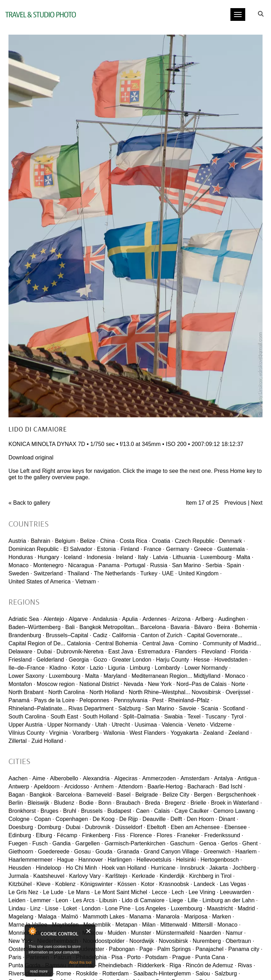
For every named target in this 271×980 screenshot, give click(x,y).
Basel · (125, 795)
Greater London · (133, 660)
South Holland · (102, 717)
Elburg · (45, 835)
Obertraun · (240, 941)
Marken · (223, 917)
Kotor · (80, 668)
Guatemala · (232, 549)
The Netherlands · (116, 573)
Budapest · (121, 811)
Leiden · (19, 900)
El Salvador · (80, 549)
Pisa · (119, 957)
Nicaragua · (83, 565)
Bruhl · (71, 811)
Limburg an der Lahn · (230, 900)
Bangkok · (42, 795)
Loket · (72, 908)
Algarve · (80, 619)
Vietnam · (87, 582)
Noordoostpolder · (105, 941)
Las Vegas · (235, 884)
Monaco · (20, 565)
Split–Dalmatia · (143, 717)
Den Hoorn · (202, 819)
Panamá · (20, 700)
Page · (147, 949)
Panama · (110, 565)
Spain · (235, 565)
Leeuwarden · (237, 892)
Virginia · (60, 733)
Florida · (241, 652)
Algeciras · (128, 778)
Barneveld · (101, 795)
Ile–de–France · (28, 668)
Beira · (225, 627)
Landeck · (206, 884)
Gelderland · (52, 660)
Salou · (204, 973)
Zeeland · (240, 733)
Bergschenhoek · (238, 795)
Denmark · (232, 541)
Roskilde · (88, 973)
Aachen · (20, 778)
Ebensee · (237, 827)
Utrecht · (122, 725)
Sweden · (20, 573)
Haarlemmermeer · (32, 860)
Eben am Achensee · (197, 827)
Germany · (179, 549)
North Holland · (108, 692)
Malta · (245, 557)
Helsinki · (188, 860)
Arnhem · (105, 787)
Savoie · (189, 708)
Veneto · (198, 725)
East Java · (122, 652)
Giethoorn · (22, 852)
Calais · (164, 811)
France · (154, 549)
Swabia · (175, 717)
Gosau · (84, 852)
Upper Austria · (27, 725)
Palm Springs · (176, 949)
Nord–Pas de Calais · (203, 684)
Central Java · (160, 643)
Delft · (178, 819)
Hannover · (92, 860)
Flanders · (187, 652)
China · (109, 541)
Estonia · (108, 549)
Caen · (144, 811)
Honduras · (22, 557)
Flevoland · (215, 652)
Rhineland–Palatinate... (38, 708)
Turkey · (150, 573)
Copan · (44, 819)
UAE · (169, 573)
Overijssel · (239, 692)
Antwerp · (20, 787)
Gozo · (102, 660)
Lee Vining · (204, 892)
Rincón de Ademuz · (211, 965)
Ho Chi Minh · (83, 868)
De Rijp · (130, 819)
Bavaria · (182, 627)
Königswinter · (98, 884)
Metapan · (128, 925)
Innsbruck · (194, 868)
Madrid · (248, 908)
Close (89, 931)
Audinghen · (233, 619)
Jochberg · (246, 868)
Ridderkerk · (153, 965)
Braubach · (130, 803)
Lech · (180, 892)
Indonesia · (100, 557)
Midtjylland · (209, 676)
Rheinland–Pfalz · (190, 700)
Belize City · (177, 795)
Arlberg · (206, 619)
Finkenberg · (98, 835)
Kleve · (45, 884)
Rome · (65, 973)
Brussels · (93, 811)
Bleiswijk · (40, 803)
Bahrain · (42, 541)
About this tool (80, 963)
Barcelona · (155, 627)
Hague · (67, 860)
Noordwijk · (143, 941)
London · (92, 908)
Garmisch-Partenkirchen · (136, 843)
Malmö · (71, 917)
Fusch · (42, 843)
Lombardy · (169, 668)
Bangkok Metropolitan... (109, 627)
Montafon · (22, 684)
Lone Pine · (119, 908)
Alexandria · (98, 778)
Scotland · (236, 708)
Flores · (166, 835)
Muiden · (118, 933)
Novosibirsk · (208, 692)
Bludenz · (66, 803)
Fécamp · (69, 835)
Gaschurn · (184, 843)
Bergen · (205, 795)
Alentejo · (56, 619)
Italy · (144, 557)
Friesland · (22, 660)
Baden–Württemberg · (36, 627)
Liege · (177, 900)
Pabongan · (124, 949)
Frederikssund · (224, 835)
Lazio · (98, 668)
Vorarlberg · (87, 733)
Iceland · (74, 557)
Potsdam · (158, 957)
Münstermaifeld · (177, 933)
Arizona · (183, 619)
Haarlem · (248, 852)
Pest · (159, 700)
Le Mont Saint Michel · (122, 892)
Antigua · (249, 778)
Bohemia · (247, 627)
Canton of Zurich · (163, 635)
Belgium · (67, 541)
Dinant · (228, 819)
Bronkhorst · (24, 811)
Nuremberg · (208, 941)
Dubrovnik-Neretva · (82, 652)
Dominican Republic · (35, 549)
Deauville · (156, 819)
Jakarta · (220, 868)
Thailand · (80, 573)
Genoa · (209, 843)
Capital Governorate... (215, 635)
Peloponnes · (96, 700)
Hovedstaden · (232, 660)
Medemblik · (98, 925)
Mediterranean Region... (162, 676)
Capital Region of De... (37, 643)
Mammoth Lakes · (105, 917)
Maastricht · (221, 908)
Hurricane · (165, 868)
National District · (101, 684)
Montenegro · (50, 565)
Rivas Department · (93, 708)
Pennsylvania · (132, 700)
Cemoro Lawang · (236, 811)
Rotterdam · (117, 973)
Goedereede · (55, 852)
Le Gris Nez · (25, 892)
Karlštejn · (118, 876)
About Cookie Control (32, 931)
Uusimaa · (147, 725)
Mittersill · (204, 925)
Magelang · (22, 917)
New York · (161, 684)
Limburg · (141, 668)
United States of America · (41, 582)
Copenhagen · (73, 819)
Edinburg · (21, 835)
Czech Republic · (196, 541)
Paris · (16, 957)
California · (126, 635)
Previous (235, 503)
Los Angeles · (152, 908)
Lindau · (19, 908)
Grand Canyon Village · (173, 852)
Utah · (103, 725)
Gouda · (105, 852)
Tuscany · (218, 717)
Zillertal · (19, 741)
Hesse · (203, 660)
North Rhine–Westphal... (159, 692)
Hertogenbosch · (221, 860)
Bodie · (88, 803)
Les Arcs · (85, 900)
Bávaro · (205, 627)
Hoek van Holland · (125, 868)
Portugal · (136, 565)
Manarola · (169, 917)
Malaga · (49, 917)
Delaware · (22, 652)
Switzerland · (50, 573)
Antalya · (225, 778)
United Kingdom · (200, 573)
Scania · (211, 708)
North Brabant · (28, 692)
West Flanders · (149, 733)
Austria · (19, 541)
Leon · (63, 900)
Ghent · (252, 843)
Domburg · (51, 827)
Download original (31, 457)
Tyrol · (239, 717)
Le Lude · (55, 892)
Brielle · (200, 803)
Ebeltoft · (158, 827)
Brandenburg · (26, 635)
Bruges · (51, 811)
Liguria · (118, 668)
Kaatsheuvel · (50, 876)
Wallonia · (116, 733)
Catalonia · (80, 643)
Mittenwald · (175, 925)
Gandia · (63, 843)
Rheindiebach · (117, 965)
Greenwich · (219, 852)
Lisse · (53, 908)
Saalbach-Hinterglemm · (164, 973)
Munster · (143, 933)
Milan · (150, 925)
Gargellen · (89, 843)
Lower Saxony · (28, 676)
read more (39, 971)
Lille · (194, 900)
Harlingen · (121, 860)
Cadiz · (102, 635)
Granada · (130, 852)
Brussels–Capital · (69, 635)
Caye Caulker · (193, 811)
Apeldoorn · (48, 787)
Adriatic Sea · (25, 619)
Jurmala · (20, 876)
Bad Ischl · (232, 787)
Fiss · (122, 835)
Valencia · (174, 725)
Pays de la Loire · (56, 700)
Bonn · (106, 803)
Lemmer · (42, 900)
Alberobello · (65, 778)
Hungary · (50, 557)
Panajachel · (211, 949)
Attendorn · (132, 787)
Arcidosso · (78, 787)
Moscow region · (57, 684)
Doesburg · (22, 827)
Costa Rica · (135, 541)
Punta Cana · (212, 957)
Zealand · (215, 733)
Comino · (190, 643)
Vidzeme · (222, 725)
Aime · (40, 778)
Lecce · (161, 892)
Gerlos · (231, 843)
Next (257, 503)
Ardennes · (156, 619)
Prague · (183, 957)
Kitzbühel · (22, 884)
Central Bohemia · (118, 643)
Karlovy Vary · (86, 876)
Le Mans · (80, 892)
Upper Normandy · (70, 725)
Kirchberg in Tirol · (212, 876)
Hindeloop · (50, 868)
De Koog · (105, 819)
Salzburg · (131, 708)
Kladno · (60, 668)
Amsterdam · (196, 778)
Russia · (160, 565)
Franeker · (190, 835)
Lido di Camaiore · (145, 900)
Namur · (236, 933)
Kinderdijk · (173, 876)
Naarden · (212, 933)
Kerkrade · (145, 876)
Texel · (195, 717)
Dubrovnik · (99, 827)
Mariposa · (197, 917)
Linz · (37, 908)
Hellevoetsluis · (156, 860)
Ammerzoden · (161, 778)
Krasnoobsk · (176, 884)
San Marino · (188, 565)
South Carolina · (29, 717)
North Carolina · (68, 692)
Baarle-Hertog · (167, 787)
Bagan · (18, 795)
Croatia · (162, 541)
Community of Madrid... (232, 643)
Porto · (135, 957)
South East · (66, 717)
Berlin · (17, 803)
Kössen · (128, 884)
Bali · (72, 627)
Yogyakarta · (186, 733)
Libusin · (110, 900)
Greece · (205, 549)
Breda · (154, 803)
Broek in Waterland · (236, 803)
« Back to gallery (29, 503)
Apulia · (131, 619)
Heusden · (21, 868)
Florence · (142, 835)
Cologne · (21, 819)
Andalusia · (106, 619)
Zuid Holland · (49, 741)
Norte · (240, 684)
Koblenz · (67, 884)
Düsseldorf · (130, 827)
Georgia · (80, 660)
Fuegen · (20, 843)
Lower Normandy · (208, 668)
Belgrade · (148, 795)
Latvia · (162, 557)
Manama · (142, 917)
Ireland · (126, 557)
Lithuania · (186, 557)
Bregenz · (177, 803)
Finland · (131, 549)
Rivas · (246, 965)
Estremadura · (155, 652)
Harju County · (174, 660)
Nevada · (135, 684)
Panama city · (245, 949)
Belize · (89, 541)
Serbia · (215, 565)
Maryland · (117, 676)
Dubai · (46, 652)
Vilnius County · (28, 733)
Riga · (177, 965)
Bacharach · (202, 787)
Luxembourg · (218, 557)
